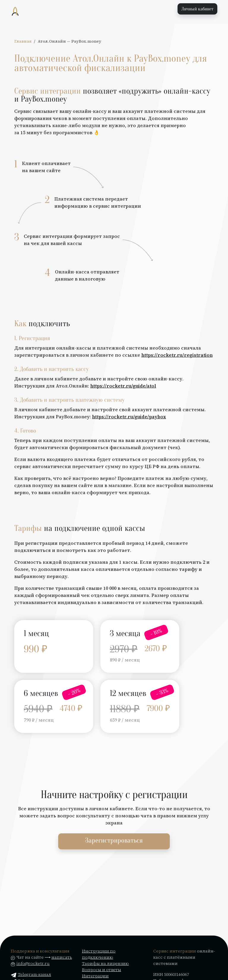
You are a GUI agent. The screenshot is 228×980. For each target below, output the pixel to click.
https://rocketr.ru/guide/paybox (129, 417)
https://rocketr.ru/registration (177, 355)
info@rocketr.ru (33, 963)
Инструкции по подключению (99, 954)
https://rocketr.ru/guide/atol (123, 386)
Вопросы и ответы (102, 970)
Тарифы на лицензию (105, 963)
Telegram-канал (31, 974)
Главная (23, 41)
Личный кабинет (197, 9)
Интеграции (95, 976)
